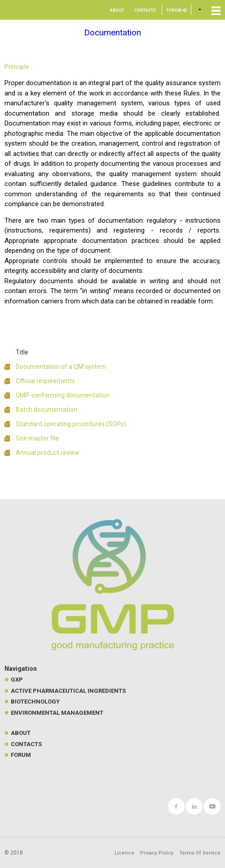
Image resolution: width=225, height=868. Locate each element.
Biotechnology (35, 702)
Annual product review (48, 453)
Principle (17, 67)
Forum (176, 10)
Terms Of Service (200, 853)
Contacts (145, 10)
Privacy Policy (157, 853)
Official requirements (45, 381)
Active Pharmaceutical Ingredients (68, 691)
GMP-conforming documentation (63, 395)
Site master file (37, 438)
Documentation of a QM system (61, 367)
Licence (124, 853)
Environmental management (57, 713)
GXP (17, 680)
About (117, 10)
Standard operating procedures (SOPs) (71, 424)
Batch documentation (46, 410)
